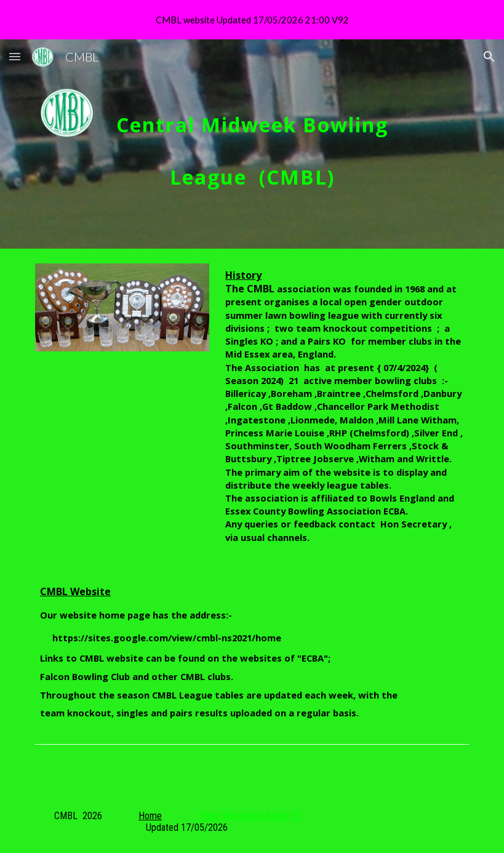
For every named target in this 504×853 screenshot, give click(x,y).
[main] (252, 144)
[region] (252, 20)
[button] (15, 56)
